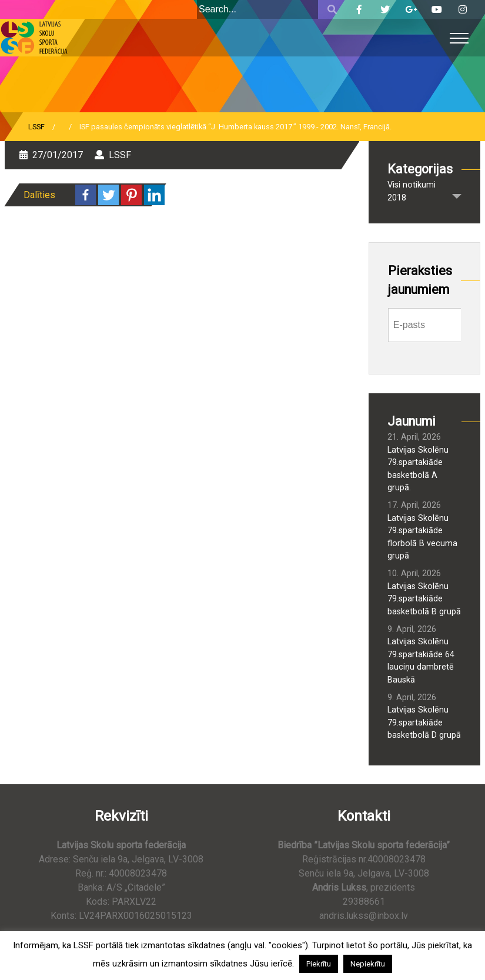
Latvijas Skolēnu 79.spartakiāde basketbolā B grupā (424, 599)
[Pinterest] (131, 195)
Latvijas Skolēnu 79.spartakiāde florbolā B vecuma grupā (422, 537)
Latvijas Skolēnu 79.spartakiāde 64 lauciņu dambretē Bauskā (421, 661)
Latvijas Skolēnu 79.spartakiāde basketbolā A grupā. (418, 469)
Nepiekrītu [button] (368, 964)
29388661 (364, 902)
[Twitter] (108, 195)
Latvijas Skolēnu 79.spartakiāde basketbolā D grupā (424, 723)
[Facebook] (86, 195)
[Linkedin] (154, 195)
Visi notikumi (412, 185)
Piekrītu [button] (319, 964)
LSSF (36, 127)
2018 (397, 198)
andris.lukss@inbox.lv (364, 916)
